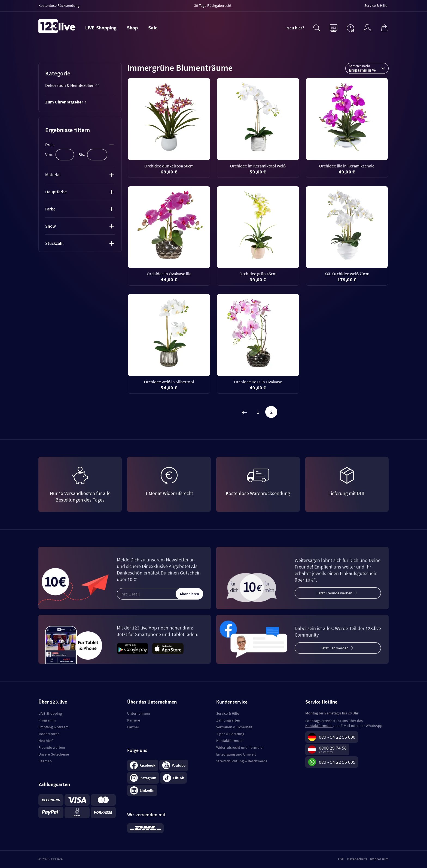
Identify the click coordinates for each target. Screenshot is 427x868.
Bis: (82, 154)
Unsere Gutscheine (54, 754)
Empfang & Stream (54, 727)
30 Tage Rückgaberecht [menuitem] (213, 5)
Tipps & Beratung (230, 734)
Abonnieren (189, 594)
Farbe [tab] (50, 209)
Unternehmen (139, 713)
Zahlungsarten (228, 720)
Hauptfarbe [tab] (56, 192)
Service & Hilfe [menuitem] (376, 5)
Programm (47, 720)
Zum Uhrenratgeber (66, 102)
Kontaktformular (230, 741)
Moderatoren (49, 734)
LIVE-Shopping (101, 28)
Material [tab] (53, 175)
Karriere (134, 720)
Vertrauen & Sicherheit (234, 727)
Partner (133, 727)
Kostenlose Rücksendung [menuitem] (59, 5)
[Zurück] (245, 412)
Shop (132, 28)
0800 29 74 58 (333, 748)
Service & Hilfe (228, 713)
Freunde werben (52, 747)
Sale (153, 28)
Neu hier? (295, 28)
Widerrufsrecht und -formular (240, 747)
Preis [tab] (50, 145)
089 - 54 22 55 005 (337, 762)
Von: (49, 154)
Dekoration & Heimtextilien (72, 85)
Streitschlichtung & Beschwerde (242, 761)
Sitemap (45, 761)
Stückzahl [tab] (54, 243)
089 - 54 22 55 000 (337, 737)
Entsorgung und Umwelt (236, 754)
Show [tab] (51, 226)
